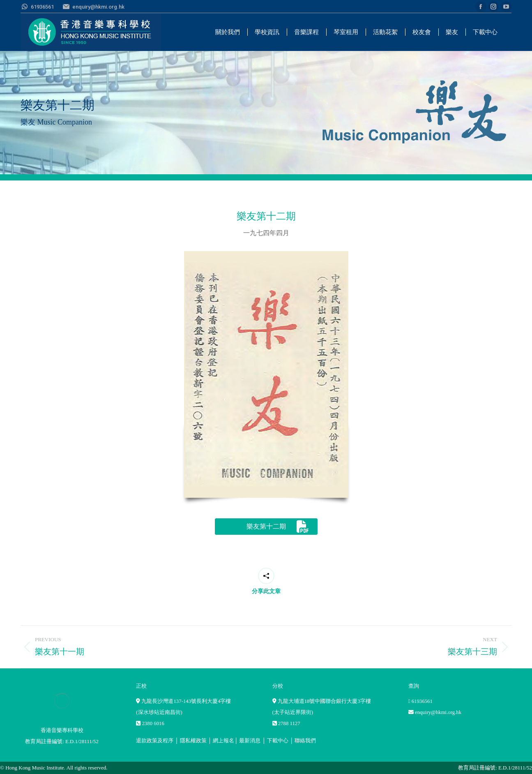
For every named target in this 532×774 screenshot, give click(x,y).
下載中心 (278, 741)
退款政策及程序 (155, 741)
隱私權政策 (193, 741)
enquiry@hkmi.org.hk (438, 712)
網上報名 (223, 741)
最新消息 (250, 741)
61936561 (422, 701)
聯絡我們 (305, 741)
